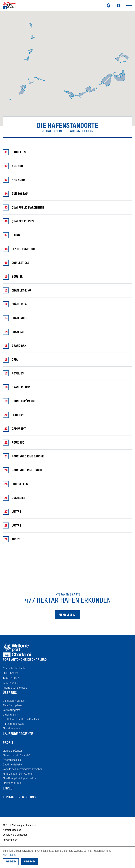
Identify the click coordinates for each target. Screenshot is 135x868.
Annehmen (30, 862)
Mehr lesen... (10, 855)
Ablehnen (11, 862)
